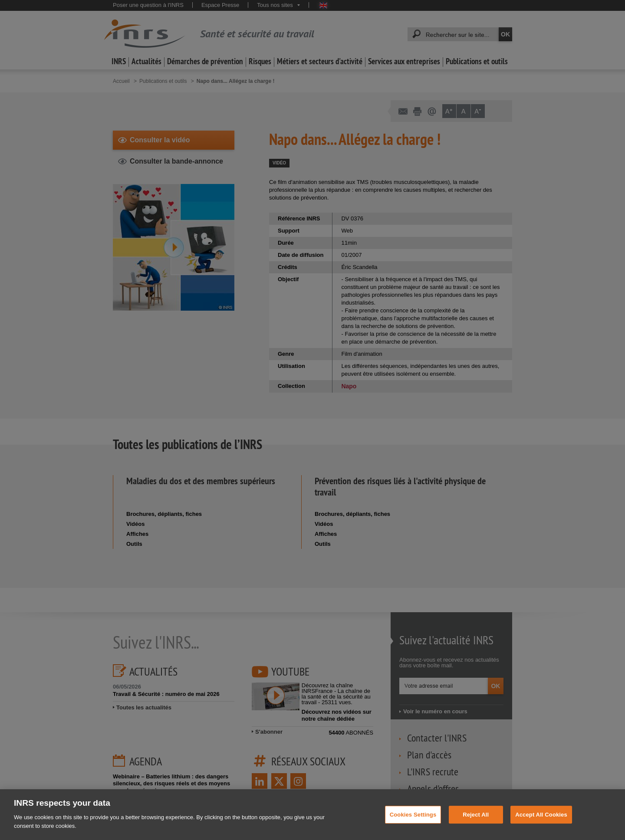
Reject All (476, 826)
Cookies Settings (413, 826)
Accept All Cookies (541, 826)
